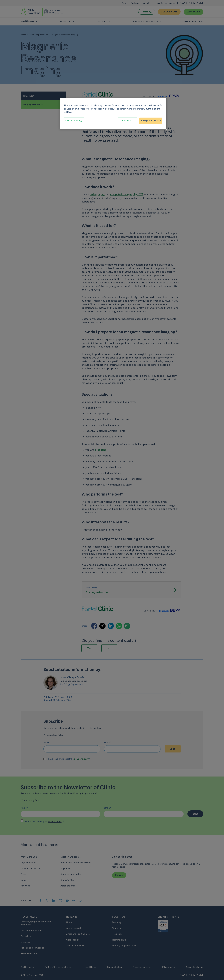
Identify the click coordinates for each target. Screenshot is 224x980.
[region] (113, 114)
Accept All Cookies (151, 121)
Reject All (127, 121)
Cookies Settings (74, 121)
